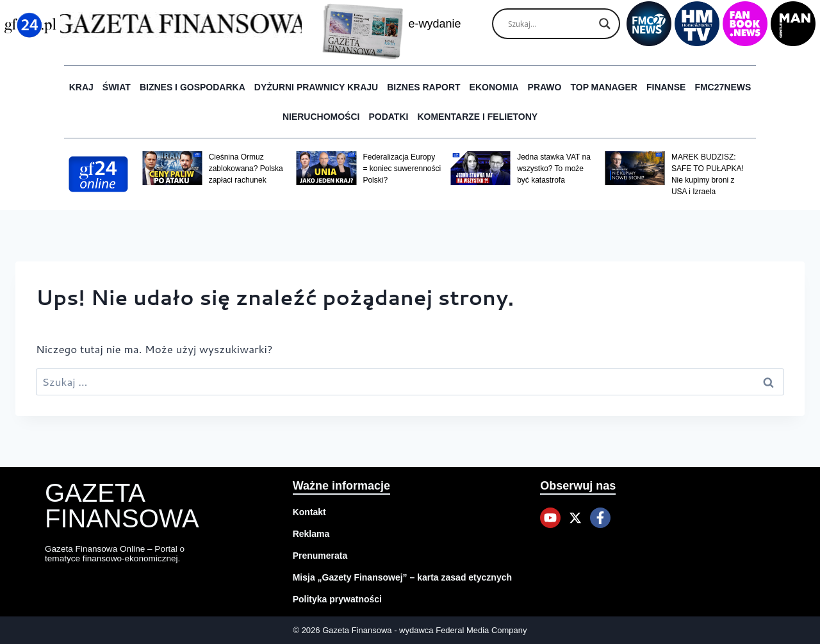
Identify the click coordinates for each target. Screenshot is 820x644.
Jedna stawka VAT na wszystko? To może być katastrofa (554, 169)
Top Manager (604, 87)
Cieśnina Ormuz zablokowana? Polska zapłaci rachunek (246, 169)
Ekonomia (494, 87)
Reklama (311, 534)
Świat (117, 87)
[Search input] (550, 24)
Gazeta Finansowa (122, 506)
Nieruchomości (321, 117)
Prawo (545, 87)
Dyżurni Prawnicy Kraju (316, 87)
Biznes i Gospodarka (193, 87)
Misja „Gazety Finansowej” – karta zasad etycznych (402, 577)
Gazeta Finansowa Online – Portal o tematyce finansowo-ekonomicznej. (117, 553)
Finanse (666, 87)
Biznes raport (423, 87)
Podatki (388, 117)
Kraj (81, 87)
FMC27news (723, 87)
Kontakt (309, 512)
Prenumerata (320, 556)
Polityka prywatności (337, 599)
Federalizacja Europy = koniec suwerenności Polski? (402, 169)
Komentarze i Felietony (477, 117)
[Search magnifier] (605, 24)
